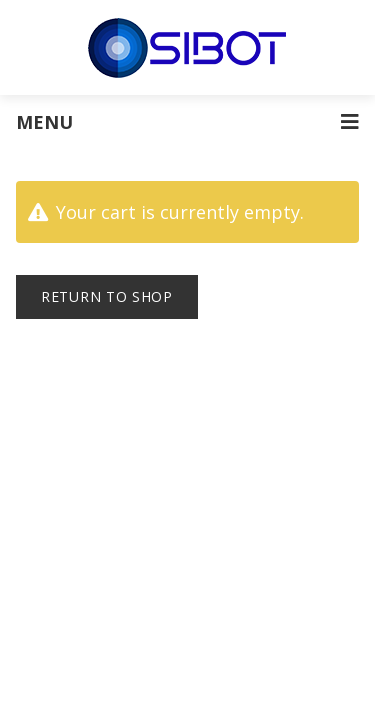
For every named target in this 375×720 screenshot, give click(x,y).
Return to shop (107, 296)
